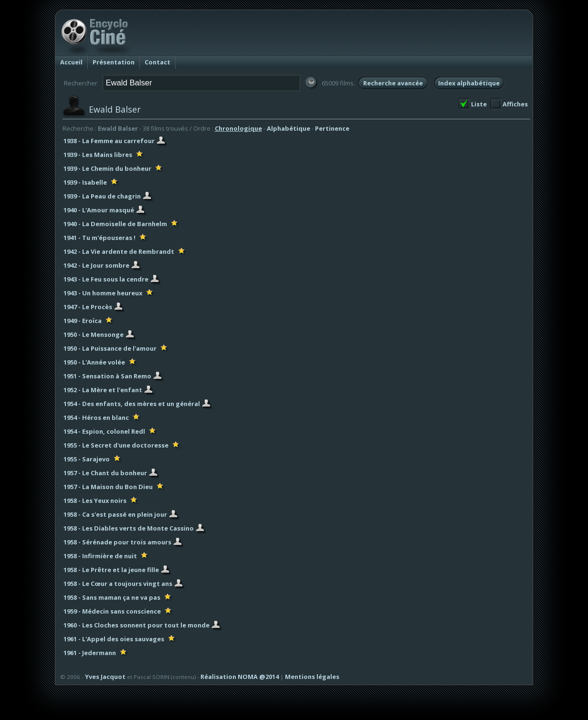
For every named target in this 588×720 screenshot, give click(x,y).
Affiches (515, 104)
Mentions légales (312, 677)
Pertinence (332, 128)
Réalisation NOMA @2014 (240, 677)
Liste (479, 104)
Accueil (71, 62)
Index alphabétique (469, 83)
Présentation (114, 62)
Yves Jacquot (105, 677)
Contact (157, 62)
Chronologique (238, 128)
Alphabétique (289, 128)
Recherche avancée (393, 83)
